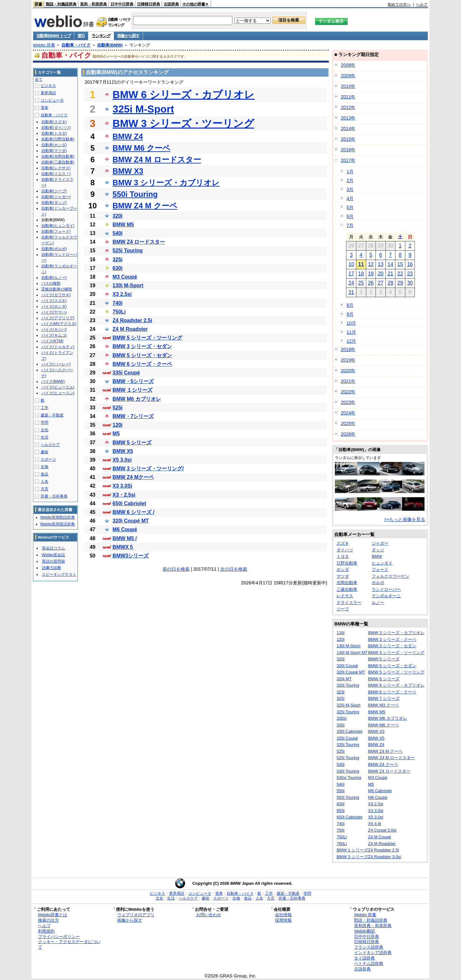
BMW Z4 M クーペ (145, 206)
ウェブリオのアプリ (136, 915)
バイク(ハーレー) (56, 364)
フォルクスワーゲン (390, 576)
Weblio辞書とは (53, 915)
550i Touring (135, 194)
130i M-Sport (128, 285)
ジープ (343, 609)
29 (400, 283)
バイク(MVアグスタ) (59, 324)
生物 (44, 467)
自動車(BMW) (110, 45)
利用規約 (46, 931)
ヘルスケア (50, 445)
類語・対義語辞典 (61, 4)
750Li (119, 312)
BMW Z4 (128, 136)
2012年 (348, 107)
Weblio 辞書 (44, 45)
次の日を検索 (234, 569)
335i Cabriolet (349, 731)
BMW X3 (128, 171)
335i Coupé (126, 373)
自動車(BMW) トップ (54, 36)
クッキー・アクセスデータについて (69, 944)
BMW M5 (123, 225)
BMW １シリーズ (133, 390)
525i (118, 408)
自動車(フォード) (56, 231)
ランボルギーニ (386, 596)
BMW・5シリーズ (133, 381)
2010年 (348, 86)
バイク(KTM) (52, 341)
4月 (350, 198)
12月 (351, 341)
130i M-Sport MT (352, 653)
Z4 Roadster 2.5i (133, 320)
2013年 (348, 118)
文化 (44, 430)
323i (340, 692)
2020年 (348, 371)
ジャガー (380, 543)
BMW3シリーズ (131, 556)
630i (118, 268)
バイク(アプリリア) (58, 318)
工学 (44, 408)
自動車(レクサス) (56, 168)
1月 (350, 172)
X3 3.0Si (122, 486)
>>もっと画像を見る (405, 519)
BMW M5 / (125, 538)
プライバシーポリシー (59, 937)
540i (118, 233)
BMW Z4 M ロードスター (157, 159)
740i (118, 303)
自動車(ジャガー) (56, 197)
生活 (44, 437)
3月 (350, 189)
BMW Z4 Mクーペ (133, 477)
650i (340, 811)
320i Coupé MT (131, 521)
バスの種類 (51, 283)
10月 (351, 323)
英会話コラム (53, 548)
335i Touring (348, 745)
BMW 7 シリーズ (384, 698)
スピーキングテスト (59, 574)
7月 (350, 225)
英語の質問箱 (53, 561)
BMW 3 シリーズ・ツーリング (184, 123)
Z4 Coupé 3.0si (382, 830)
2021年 (348, 381)
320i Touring (348, 685)
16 (410, 264)
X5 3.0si (122, 460)
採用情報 (283, 920)
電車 (44, 108)
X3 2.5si (122, 294)
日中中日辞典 (122, 4)
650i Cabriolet (129, 503)
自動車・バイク (76, 45)
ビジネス (48, 86)
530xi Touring (349, 778)
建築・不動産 (52, 415)
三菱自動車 (347, 589)
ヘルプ (422, 4)
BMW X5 (123, 451)
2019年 (348, 360)
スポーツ (48, 459)
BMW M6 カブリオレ (137, 399)
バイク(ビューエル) (58, 387)
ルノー (378, 603)
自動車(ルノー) (54, 278)
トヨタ (343, 556)
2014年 (348, 129)
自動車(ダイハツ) (56, 128)
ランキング (101, 36)
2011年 (348, 97)
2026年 (348, 434)
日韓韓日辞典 (149, 4)
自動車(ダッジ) (54, 203)
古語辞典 (171, 4)
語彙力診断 (52, 568)
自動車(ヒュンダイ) (58, 226)
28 (391, 283)
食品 (44, 474)
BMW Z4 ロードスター (139, 242)
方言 (44, 489)
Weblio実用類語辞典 (58, 517)
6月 (350, 216)
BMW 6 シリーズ (384, 679)
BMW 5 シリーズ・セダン (142, 355)
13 (381, 264)
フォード (380, 570)
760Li (342, 844)
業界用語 (48, 93)
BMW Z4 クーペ (383, 764)
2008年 (348, 65)
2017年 (348, 160)
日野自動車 (347, 563)
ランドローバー (386, 589)
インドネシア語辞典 (373, 953)
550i (340, 791)
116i (340, 633)
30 (410, 283)
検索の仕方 (49, 920)
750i (340, 830)
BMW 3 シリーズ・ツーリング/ (148, 469)
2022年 (348, 392)
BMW (377, 556)
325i (118, 260)
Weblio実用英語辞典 (58, 524)
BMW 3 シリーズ (352, 857)
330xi (341, 718)
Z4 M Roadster (130, 329)
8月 (350, 305)
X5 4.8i (375, 824)
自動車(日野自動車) (58, 139)
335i (340, 725)
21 (391, 274)
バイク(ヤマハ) (54, 312)
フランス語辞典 (369, 947)
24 (351, 283)
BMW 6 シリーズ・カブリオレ (184, 95)
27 (381, 283)
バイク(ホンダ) (54, 306)
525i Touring (128, 251)
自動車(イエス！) (56, 174)
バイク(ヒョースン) (58, 393)
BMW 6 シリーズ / (134, 512)
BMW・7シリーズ (133, 416)
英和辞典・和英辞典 (373, 926)
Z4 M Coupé (380, 837)
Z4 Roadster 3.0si (385, 857)
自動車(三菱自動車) (58, 162)
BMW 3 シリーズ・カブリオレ (166, 183)
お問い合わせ (209, 915)
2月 (350, 180)
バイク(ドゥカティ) (58, 347)
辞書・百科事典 (54, 496)
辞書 (38, 4)
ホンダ (343, 570)
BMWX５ (123, 547)
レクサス (345, 596)
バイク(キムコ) (54, 335)
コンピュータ (52, 100)
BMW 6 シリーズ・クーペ (142, 364)
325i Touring (348, 712)
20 (381, 274)
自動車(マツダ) (54, 151)
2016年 (348, 150)
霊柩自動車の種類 (57, 289)
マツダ (343, 576)
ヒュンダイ (382, 563)
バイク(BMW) (53, 381)
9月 (350, 314)
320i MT (344, 679)
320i (118, 216)
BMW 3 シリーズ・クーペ (392, 639)
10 (351, 264)
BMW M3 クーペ (384, 705)
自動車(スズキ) (54, 122)
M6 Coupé (125, 529)
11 (361, 264)
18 (361, 274)
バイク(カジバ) (54, 330)
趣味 (44, 452)
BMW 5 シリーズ (132, 443)
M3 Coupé (125, 277)
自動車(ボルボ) (54, 249)
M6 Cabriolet (380, 791)
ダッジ (378, 550)
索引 (81, 36)
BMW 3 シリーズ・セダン (142, 346)
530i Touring (348, 771)
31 (351, 292)
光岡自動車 (347, 583)
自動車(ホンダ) (54, 145)
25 (361, 283)
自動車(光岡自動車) (58, 156)
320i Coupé (347, 666)
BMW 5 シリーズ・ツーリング (148, 338)
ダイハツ (345, 550)
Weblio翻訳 (364, 931)
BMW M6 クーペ (142, 148)
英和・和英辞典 (93, 4)
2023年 (348, 402)
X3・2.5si (124, 495)
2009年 (348, 76)
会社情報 (283, 915)
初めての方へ (399, 4)
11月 (351, 332)
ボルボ (378, 583)
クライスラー (349, 603)
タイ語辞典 (364, 958)
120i (118, 425)
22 (400, 274)
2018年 (348, 349)
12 (371, 264)
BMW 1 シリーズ (352, 850)
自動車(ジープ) (54, 191)
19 (371, 274)
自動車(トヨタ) (54, 133)
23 (410, 274)
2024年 (348, 413)
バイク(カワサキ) (56, 295)
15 (400, 264)
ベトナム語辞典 (369, 963)
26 (371, 283)
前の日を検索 (176, 569)
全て (39, 80)
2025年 (348, 423)
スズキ (343, 543)
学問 (44, 423)
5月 (350, 207)
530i (340, 764)
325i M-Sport (143, 109)
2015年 (348, 139)
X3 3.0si (376, 811)
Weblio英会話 (53, 555)
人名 (44, 482)
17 (351, 274)
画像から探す (128, 36)
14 (391, 264)
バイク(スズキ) (54, 301)
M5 (116, 434)
